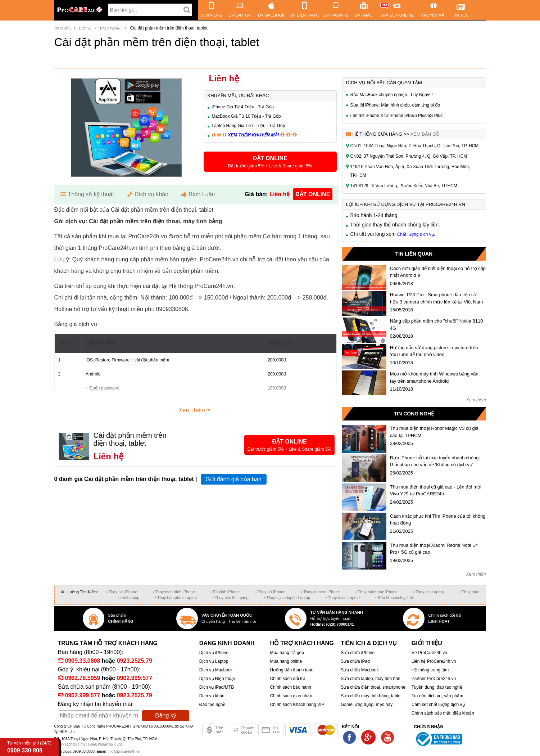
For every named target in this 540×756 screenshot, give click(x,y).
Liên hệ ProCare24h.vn (434, 661)
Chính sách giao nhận (291, 696)
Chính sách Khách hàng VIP (297, 705)
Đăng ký (166, 715)
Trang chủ (62, 28)
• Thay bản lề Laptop (230, 598)
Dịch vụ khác (212, 696)
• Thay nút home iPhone (376, 592)
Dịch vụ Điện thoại (217, 679)
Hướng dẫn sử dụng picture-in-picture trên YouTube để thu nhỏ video (434, 351)
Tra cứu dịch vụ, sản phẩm (437, 696)
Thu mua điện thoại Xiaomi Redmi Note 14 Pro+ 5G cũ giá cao (434, 549)
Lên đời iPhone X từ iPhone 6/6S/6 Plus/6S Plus (397, 116)
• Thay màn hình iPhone (174, 592)
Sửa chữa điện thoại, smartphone (373, 687)
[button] (270, 162)
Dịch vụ (85, 28)
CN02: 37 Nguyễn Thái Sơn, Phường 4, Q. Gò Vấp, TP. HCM (409, 156)
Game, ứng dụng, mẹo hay (367, 705)
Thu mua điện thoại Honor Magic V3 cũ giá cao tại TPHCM (434, 432)
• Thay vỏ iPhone (270, 592)
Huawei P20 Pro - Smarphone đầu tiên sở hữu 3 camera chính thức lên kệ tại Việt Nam (436, 298)
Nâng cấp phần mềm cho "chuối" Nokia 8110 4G (437, 325)
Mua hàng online (286, 661)
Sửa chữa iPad (355, 661)
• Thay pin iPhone (122, 592)
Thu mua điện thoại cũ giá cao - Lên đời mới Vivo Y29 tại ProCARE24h (436, 490)
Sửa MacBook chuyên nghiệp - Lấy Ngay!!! (392, 95)
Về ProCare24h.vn (429, 653)
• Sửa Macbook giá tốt (395, 598)
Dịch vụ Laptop (214, 661)
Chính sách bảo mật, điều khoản (443, 713)
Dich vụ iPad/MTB (217, 687)
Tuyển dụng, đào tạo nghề (437, 687)
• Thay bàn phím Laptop (176, 598)
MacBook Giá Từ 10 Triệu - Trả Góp (246, 116)
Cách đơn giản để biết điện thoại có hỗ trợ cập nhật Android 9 (438, 272)
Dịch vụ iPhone (214, 653)
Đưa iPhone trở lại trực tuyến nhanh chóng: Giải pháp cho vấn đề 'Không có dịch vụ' (435, 461)
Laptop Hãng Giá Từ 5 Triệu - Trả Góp (249, 126)
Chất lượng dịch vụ (416, 234)
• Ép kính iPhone (225, 592)
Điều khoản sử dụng (106, 744)
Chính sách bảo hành (290, 687)
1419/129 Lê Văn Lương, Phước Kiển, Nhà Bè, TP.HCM (404, 186)
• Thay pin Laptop (428, 592)
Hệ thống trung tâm (430, 670)
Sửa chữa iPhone (358, 653)
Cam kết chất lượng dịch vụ (438, 705)
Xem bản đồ (425, 134)
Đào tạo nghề (212, 705)
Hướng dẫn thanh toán (292, 670)
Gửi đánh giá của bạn (233, 479)
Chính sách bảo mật (71, 744)
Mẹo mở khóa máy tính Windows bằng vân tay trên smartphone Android (434, 377)
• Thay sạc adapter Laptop (287, 598)
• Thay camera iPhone (321, 592)
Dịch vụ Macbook (216, 670)
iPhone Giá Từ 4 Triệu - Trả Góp (243, 107)
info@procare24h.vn (124, 751)
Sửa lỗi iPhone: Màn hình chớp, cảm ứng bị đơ (395, 105)
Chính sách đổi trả (287, 679)
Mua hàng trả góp (287, 653)
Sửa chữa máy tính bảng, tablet (371, 696)
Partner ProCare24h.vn (434, 679)
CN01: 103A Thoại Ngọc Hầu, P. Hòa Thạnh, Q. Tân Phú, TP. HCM (415, 146)
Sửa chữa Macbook (360, 670)
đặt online (313, 194)
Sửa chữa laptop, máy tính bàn (370, 679)
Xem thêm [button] (195, 409)
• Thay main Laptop (343, 598)
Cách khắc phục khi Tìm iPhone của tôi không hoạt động (438, 520)
